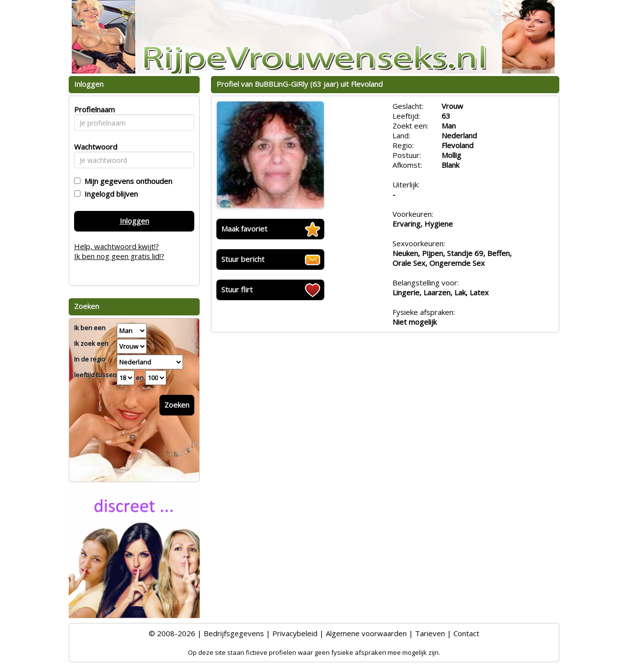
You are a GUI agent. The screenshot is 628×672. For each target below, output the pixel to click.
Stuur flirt (237, 289)
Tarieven (430, 633)
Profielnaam (93, 109)
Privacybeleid (295, 633)
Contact (466, 633)
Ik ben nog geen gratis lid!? (119, 256)
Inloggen (134, 221)
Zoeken (177, 405)
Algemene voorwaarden (366, 633)
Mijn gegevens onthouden (126, 181)
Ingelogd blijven (109, 194)
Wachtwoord (93, 147)
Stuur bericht (243, 259)
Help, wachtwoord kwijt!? (117, 246)
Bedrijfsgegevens (234, 633)
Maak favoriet (244, 229)
